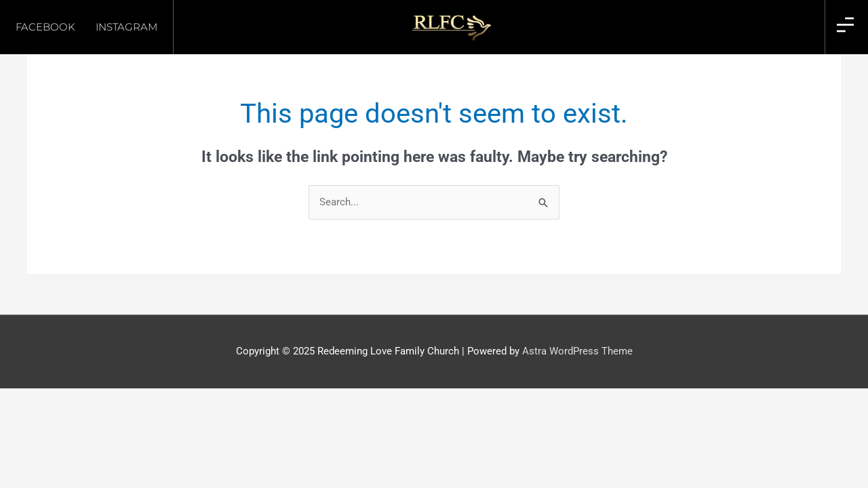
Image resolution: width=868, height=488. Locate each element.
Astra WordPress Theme (577, 351)
